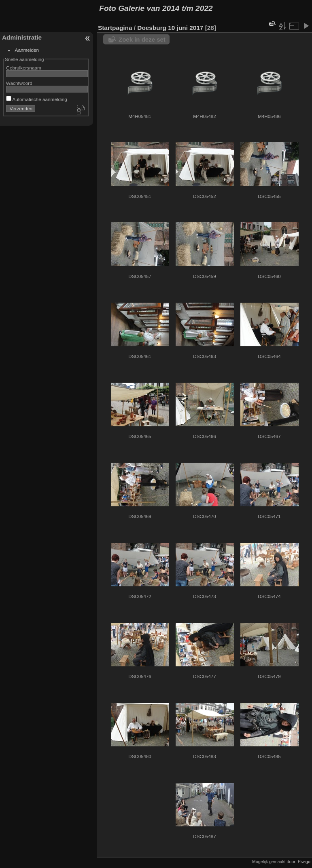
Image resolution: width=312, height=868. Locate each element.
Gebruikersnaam (24, 68)
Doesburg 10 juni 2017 (170, 28)
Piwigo (304, 862)
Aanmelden (27, 50)
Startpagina (115, 28)
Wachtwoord (19, 83)
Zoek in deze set (142, 39)
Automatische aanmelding (37, 99)
